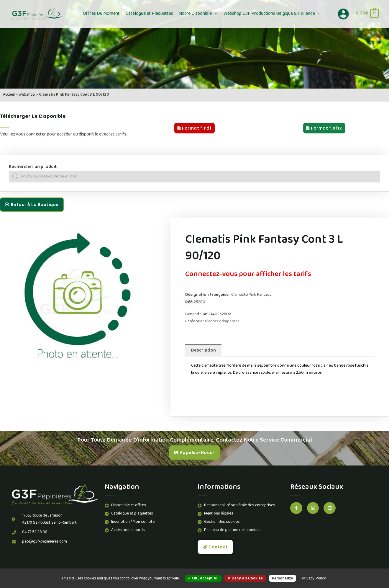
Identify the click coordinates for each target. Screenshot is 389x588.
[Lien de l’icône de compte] (343, 14)
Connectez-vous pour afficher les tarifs (248, 275)
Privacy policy (314, 578)
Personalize (283, 578)
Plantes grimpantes (222, 322)
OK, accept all (203, 578)
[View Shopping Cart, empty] (367, 14)
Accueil (9, 95)
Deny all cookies (245, 578)
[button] (215, 14)
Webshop (27, 95)
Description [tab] (203, 351)
